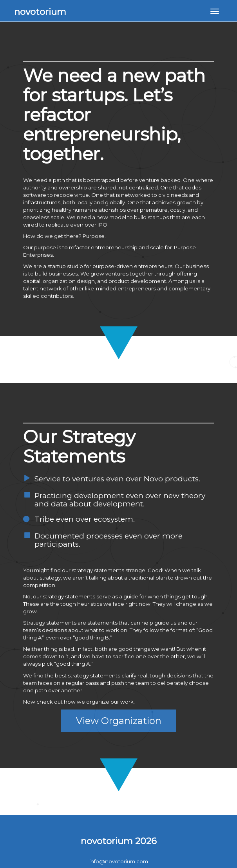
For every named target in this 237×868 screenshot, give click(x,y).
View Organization (119, 721)
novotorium (40, 12)
